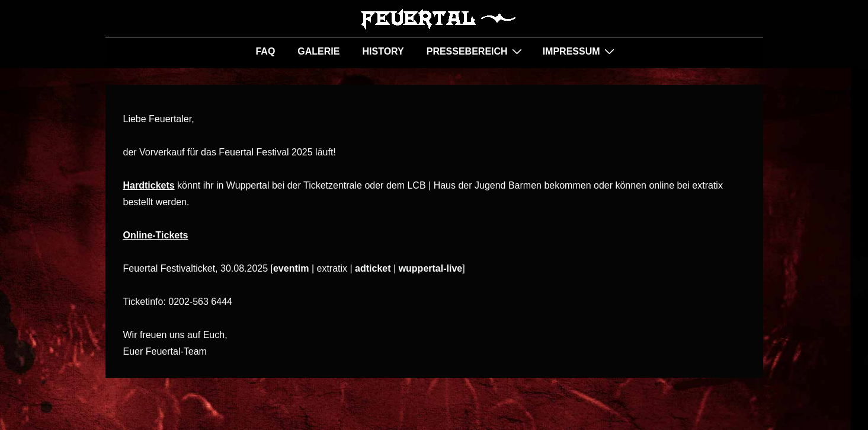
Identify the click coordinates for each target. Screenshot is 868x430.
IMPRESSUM (580, 51)
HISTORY (383, 51)
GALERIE (318, 51)
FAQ (265, 51)
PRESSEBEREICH (476, 51)
